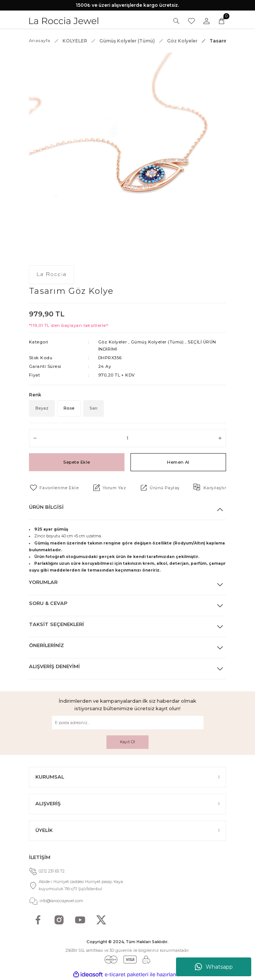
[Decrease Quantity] (35, 438)
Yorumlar (43, 582)
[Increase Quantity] (220, 438)
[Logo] (64, 21)
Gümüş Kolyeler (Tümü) (157, 342)
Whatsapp (214, 967)
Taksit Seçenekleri (56, 624)
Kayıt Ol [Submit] (127, 742)
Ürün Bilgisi (46, 507)
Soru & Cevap (48, 603)
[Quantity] (127, 438)
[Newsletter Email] (128, 723)
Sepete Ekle (77, 462)
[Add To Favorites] (54, 488)
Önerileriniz (46, 645)
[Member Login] (206, 21)
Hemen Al (178, 462)
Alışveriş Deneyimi (54, 666)
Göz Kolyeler (113, 342)
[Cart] (222, 21)
